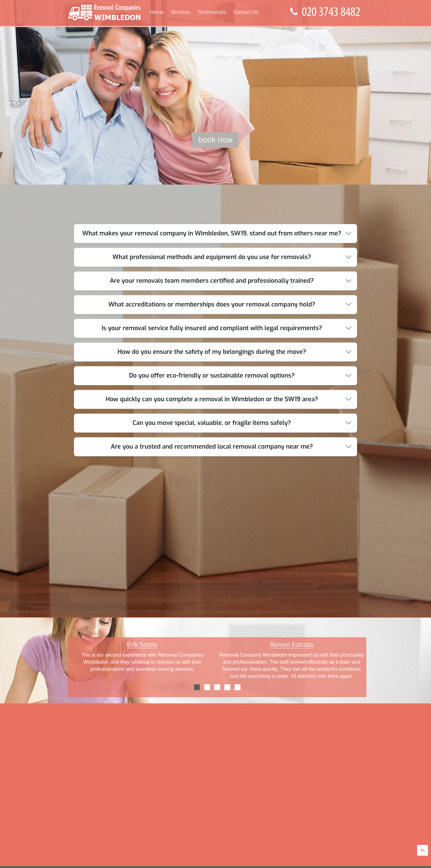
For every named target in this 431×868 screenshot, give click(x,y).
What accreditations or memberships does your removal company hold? (212, 304)
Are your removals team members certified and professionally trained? (212, 281)
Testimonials (212, 12)
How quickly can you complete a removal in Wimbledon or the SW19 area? (212, 399)
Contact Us (246, 12)
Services (181, 12)
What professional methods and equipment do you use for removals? (212, 257)
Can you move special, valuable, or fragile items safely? (212, 423)
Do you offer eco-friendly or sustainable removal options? (212, 376)
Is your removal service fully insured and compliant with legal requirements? (212, 328)
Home (157, 12)
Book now (215, 140)
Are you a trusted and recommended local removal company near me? (212, 447)
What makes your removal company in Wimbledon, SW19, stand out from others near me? (212, 233)
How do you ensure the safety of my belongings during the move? (212, 352)
